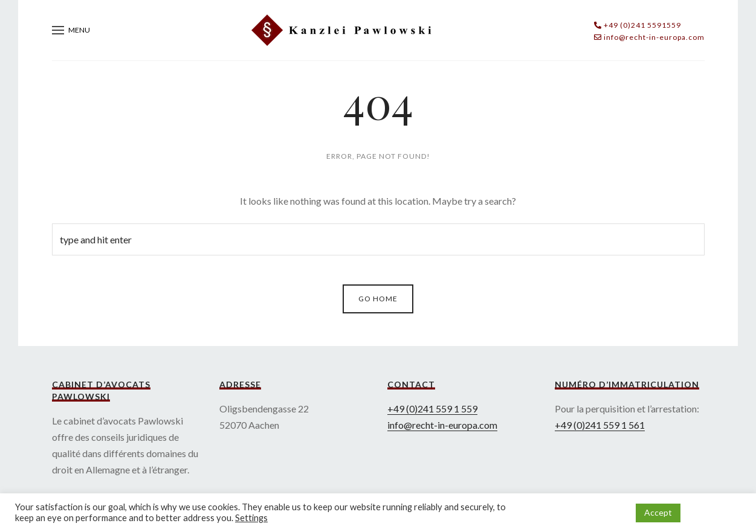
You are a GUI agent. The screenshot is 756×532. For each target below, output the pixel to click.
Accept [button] (658, 512)
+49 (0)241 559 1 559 (432, 409)
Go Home (378, 299)
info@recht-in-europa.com (442, 425)
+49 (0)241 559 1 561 (600, 425)
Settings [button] (251, 518)
